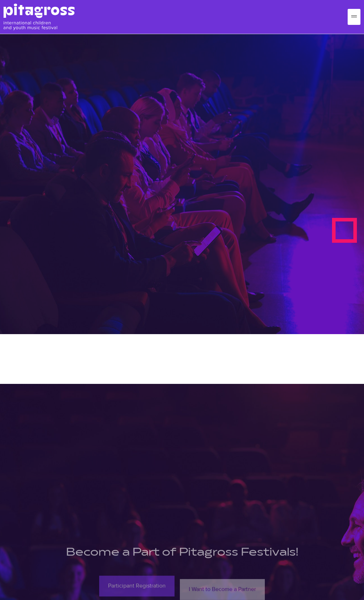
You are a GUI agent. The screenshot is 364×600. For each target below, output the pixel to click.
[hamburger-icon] (354, 17)
